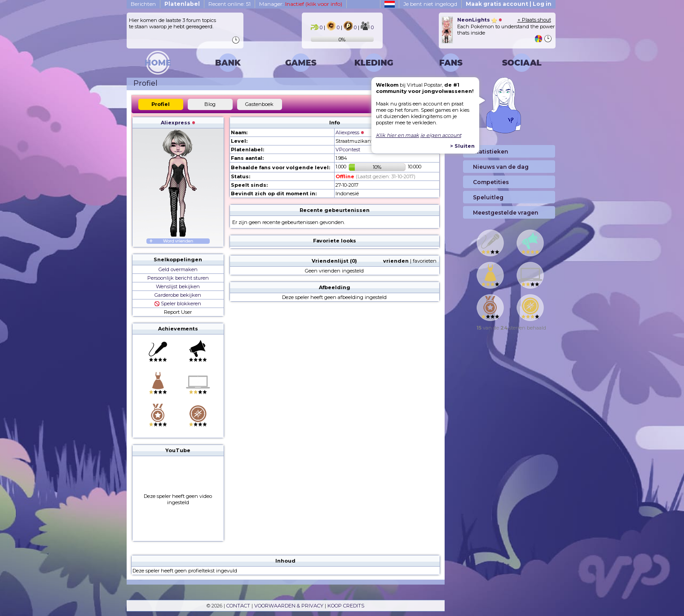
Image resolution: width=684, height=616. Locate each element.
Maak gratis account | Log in (509, 4)
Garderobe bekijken (178, 295)
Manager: (301, 4)
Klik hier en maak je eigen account (419, 135)
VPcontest (348, 150)
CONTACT (238, 606)
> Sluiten (462, 146)
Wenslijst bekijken (178, 286)
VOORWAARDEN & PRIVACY (289, 606)
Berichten (143, 4)
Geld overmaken (178, 269)
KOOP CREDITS (346, 606)
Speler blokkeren (178, 304)
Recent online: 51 (229, 4)
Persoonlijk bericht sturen (178, 278)
